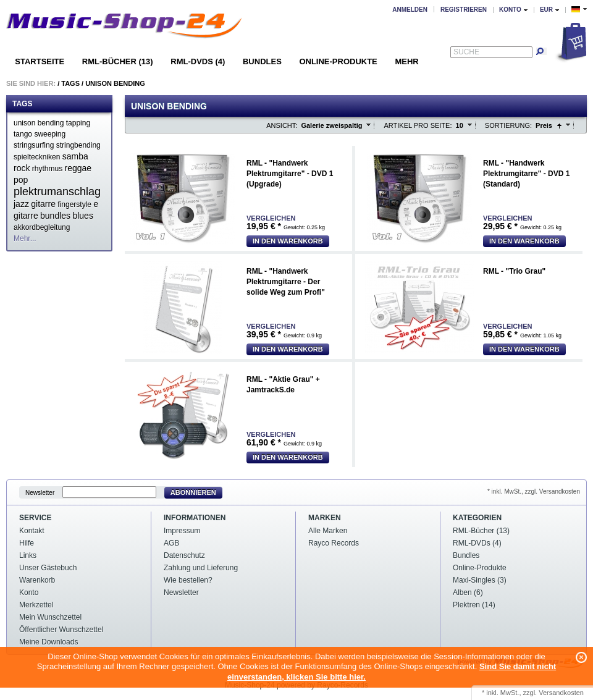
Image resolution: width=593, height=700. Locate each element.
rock (22, 168)
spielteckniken (37, 157)
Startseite (40, 61)
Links (28, 555)
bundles (55, 216)
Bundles (262, 61)
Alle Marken (328, 531)
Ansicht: (282, 125)
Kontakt (32, 531)
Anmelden (410, 10)
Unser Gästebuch (48, 568)
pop (21, 180)
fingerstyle (74, 205)
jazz (21, 204)
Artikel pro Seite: (418, 125)
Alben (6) (468, 592)
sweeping (50, 134)
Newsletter (40, 493)
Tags (70, 83)
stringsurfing (34, 145)
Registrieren (464, 10)
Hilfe (27, 543)
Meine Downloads (48, 642)
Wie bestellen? (188, 580)
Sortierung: (508, 125)
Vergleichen (271, 218)
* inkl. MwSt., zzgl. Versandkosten (534, 491)
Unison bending (115, 83)
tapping (78, 123)
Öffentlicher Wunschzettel (61, 630)
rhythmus (47, 169)
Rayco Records (334, 543)
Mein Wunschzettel (50, 617)
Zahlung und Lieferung (201, 568)
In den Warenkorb (288, 241)
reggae (78, 168)
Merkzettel (36, 605)
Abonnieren (193, 492)
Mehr (406, 61)
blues (82, 216)
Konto (29, 592)
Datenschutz (184, 555)
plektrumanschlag (57, 192)
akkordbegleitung (42, 227)
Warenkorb (37, 580)
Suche (466, 52)
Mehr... (25, 238)
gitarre (43, 204)
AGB (171, 543)
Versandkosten (561, 693)
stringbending (78, 145)
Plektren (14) (474, 605)
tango (23, 134)
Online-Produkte (338, 61)
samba (75, 156)
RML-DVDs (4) (198, 61)
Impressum (182, 531)
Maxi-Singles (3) (480, 580)
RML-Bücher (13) (118, 61)
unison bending (39, 123)
